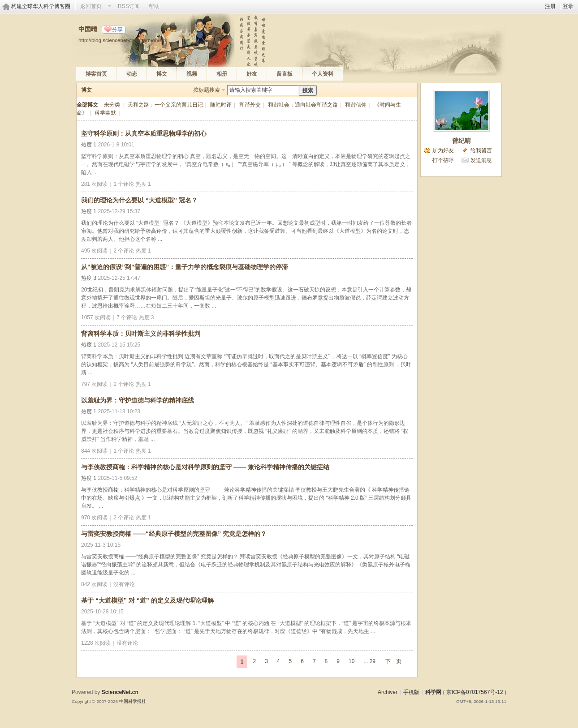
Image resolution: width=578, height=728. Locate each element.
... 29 (369, 661)
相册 (222, 74)
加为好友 (443, 150)
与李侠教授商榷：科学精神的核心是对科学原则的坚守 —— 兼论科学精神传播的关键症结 (205, 467)
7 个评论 (127, 317)
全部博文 (87, 105)
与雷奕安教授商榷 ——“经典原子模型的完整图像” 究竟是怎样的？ (174, 534)
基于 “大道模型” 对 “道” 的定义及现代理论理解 (147, 600)
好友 (252, 74)
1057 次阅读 (96, 317)
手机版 (411, 692)
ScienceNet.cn (120, 692)
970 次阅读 (94, 518)
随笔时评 (221, 105)
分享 (117, 30)
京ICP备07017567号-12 (475, 692)
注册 (550, 6)
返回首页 (91, 6)
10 (352, 661)
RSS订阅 (129, 6)
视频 (192, 74)
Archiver (388, 692)
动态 (132, 74)
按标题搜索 (207, 90)
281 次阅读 (94, 184)
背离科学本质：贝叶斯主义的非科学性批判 (141, 334)
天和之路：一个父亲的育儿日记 (165, 105)
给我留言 (481, 150)
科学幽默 (105, 113)
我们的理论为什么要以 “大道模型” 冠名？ (139, 200)
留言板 (285, 74)
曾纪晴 (462, 141)
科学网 (433, 692)
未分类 (112, 105)
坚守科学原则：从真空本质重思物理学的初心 (144, 133)
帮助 (154, 6)
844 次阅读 (94, 451)
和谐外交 (250, 105)
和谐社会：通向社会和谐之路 (303, 105)
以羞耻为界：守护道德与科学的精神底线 (138, 400)
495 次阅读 (94, 251)
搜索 (308, 90)
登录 (568, 6)
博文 (162, 74)
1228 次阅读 (96, 643)
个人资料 (323, 74)
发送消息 (481, 160)
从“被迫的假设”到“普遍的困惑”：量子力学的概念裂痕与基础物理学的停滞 (185, 267)
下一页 (393, 661)
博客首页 (96, 74)
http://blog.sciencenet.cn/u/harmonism (122, 40)
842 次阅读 (94, 584)
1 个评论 (124, 184)
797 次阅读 (94, 384)
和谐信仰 (356, 105)
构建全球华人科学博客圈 (41, 6)
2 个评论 (124, 251)
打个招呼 (443, 160)
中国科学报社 (133, 701)
